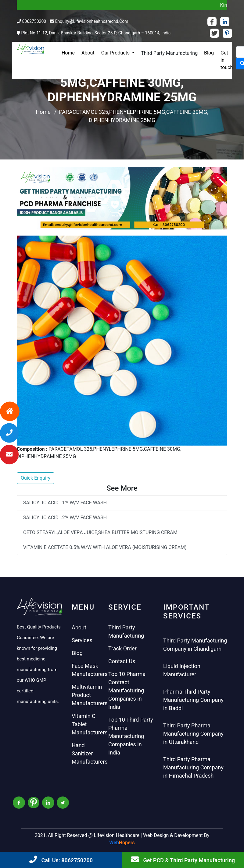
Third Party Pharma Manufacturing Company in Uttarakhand (193, 734)
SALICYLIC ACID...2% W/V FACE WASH (65, 518)
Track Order (122, 648)
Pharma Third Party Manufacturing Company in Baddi (193, 700)
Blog (209, 53)
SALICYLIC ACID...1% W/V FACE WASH (65, 503)
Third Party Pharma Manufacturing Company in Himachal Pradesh (193, 767)
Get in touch (227, 60)
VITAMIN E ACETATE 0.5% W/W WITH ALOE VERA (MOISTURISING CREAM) (105, 547)
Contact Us (122, 661)
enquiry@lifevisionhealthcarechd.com (92, 21)
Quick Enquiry (36, 478)
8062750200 (34, 21)
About (88, 53)
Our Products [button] (116, 53)
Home (68, 53)
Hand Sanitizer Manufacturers (90, 753)
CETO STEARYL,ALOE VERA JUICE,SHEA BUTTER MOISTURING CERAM (100, 532)
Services (82, 640)
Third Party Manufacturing (169, 53)
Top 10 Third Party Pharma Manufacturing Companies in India (131, 736)
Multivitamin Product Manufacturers (90, 695)
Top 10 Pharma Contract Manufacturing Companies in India (127, 690)
